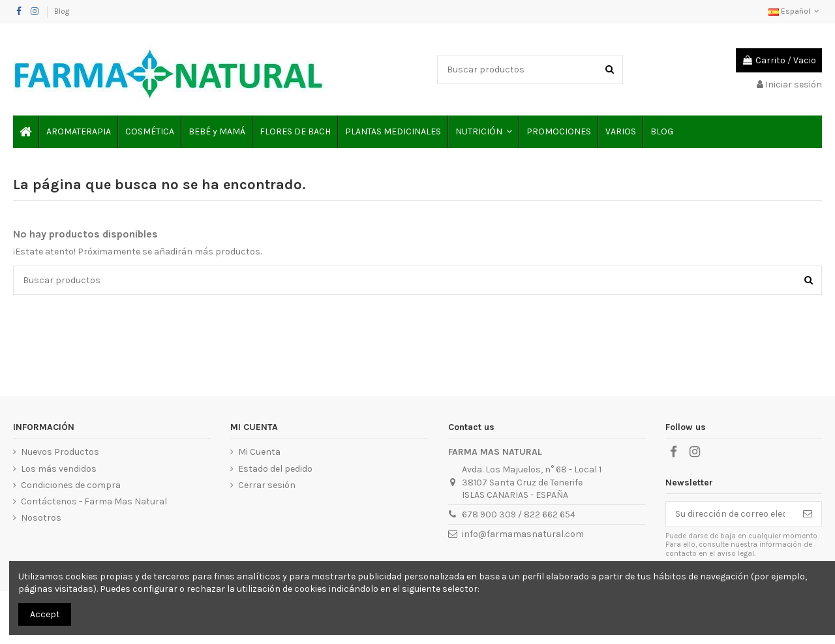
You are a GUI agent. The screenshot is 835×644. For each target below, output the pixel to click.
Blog (62, 11)
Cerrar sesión (267, 485)
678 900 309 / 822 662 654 (519, 514)
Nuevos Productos (60, 452)
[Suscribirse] (808, 514)
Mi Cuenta (259, 452)
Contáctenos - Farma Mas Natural (94, 501)
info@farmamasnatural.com (523, 534)
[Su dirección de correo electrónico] (730, 514)
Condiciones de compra (71, 485)
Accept (45, 614)
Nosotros (41, 518)
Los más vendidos (59, 469)
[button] (483, 132)
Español (795, 11)
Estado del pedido (275, 469)
